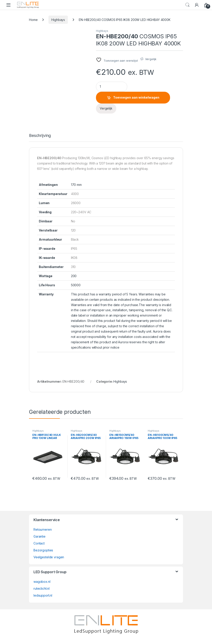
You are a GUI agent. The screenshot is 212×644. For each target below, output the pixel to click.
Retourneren (43, 529)
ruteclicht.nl (42, 588)
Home (33, 20)
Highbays (58, 20)
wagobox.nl (42, 582)
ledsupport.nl (43, 595)
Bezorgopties (43, 550)
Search (187, 5)
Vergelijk (151, 59)
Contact (39, 543)
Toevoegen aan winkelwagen (136, 97)
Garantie (39, 536)
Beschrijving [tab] (40, 136)
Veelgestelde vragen (49, 557)
